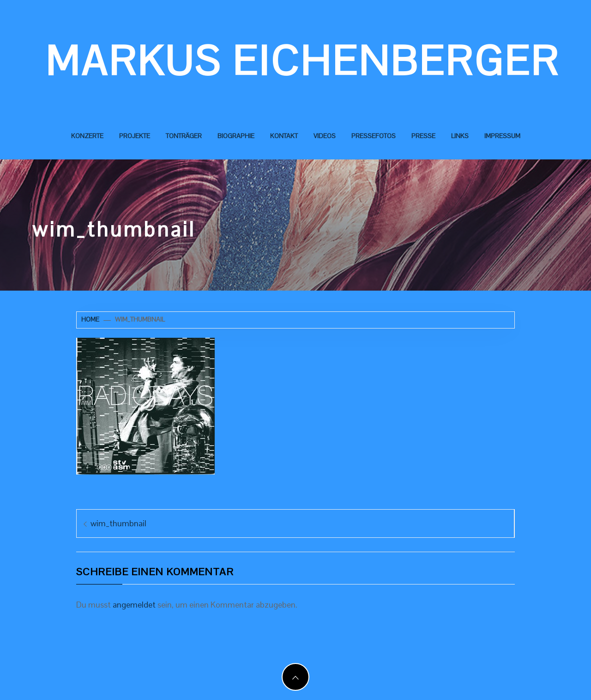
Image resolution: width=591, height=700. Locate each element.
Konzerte (87, 136)
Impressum (502, 136)
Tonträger (184, 136)
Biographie (236, 136)
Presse (423, 136)
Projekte (135, 136)
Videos (325, 136)
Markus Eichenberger (303, 61)
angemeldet (134, 605)
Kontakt (284, 136)
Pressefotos (374, 136)
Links (460, 136)
